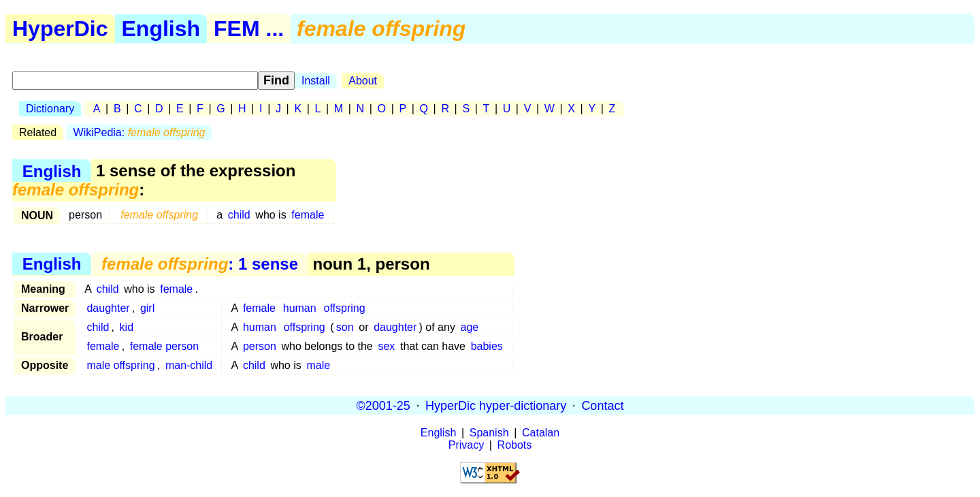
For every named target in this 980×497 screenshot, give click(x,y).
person (260, 346)
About (363, 81)
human (300, 308)
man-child (189, 365)
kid (127, 327)
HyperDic (60, 29)
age (470, 327)
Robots (515, 445)
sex (386, 346)
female (308, 215)
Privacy (466, 445)
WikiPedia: (140, 132)
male (318, 365)
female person (164, 346)
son (345, 327)
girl (147, 308)
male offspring (120, 365)
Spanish (489, 433)
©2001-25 (383, 405)
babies (487, 346)
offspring (344, 308)
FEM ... (249, 29)
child (239, 215)
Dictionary (50, 109)
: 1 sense (200, 264)
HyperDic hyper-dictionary (496, 405)
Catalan (541, 433)
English (161, 29)
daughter (108, 308)
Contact (602, 405)
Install (316, 81)
